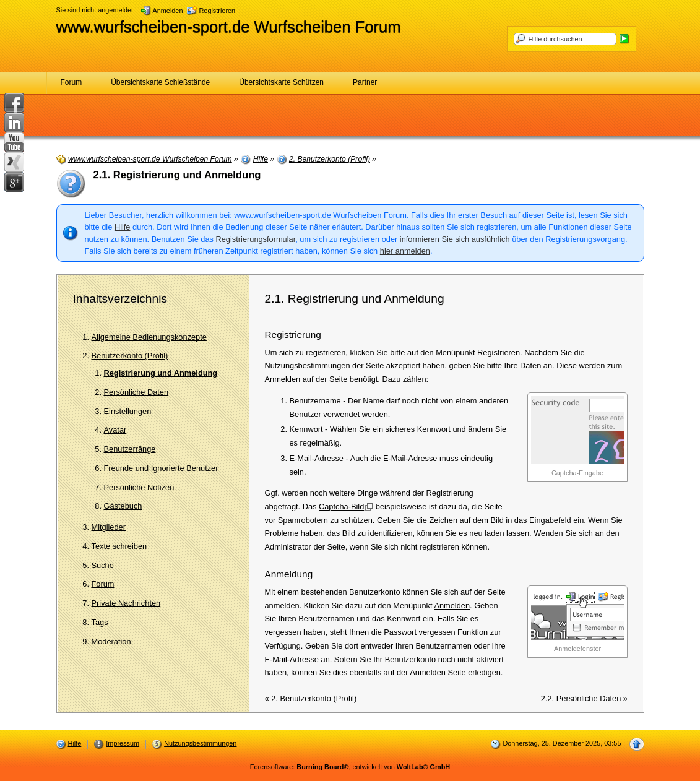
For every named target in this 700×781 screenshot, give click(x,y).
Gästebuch (123, 506)
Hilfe (123, 227)
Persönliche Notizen (139, 487)
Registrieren (499, 352)
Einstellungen (128, 411)
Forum (103, 584)
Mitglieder (109, 527)
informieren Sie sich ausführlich (455, 239)
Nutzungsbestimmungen (308, 365)
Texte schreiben (119, 546)
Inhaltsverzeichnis (120, 299)
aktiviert (490, 659)
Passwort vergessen (419, 632)
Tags (100, 622)
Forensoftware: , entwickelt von (350, 767)
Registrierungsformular (256, 239)
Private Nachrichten (126, 603)
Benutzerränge (130, 449)
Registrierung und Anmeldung (161, 373)
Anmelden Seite (438, 672)
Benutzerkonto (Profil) (130, 356)
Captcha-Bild (341, 507)
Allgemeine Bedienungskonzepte (149, 337)
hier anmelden (405, 251)
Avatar (115, 430)
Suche (103, 565)
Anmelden (452, 606)
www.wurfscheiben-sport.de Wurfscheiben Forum (229, 27)
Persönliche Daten (136, 392)
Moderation (111, 641)
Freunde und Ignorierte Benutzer (161, 468)
